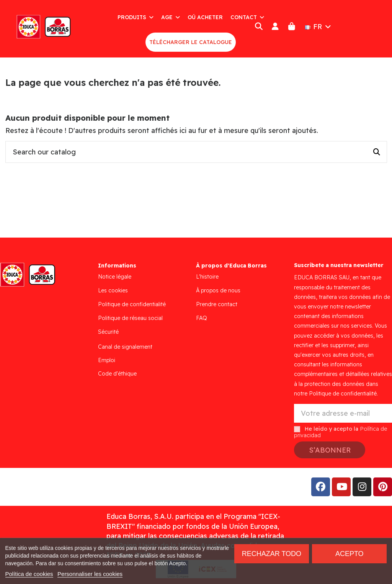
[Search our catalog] (377, 152)
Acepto (350, 554)
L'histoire (207, 277)
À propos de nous (218, 290)
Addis (67, 487)
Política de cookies (29, 574)
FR (319, 27)
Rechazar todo (272, 554)
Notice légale (115, 277)
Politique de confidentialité (132, 304)
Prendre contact (217, 304)
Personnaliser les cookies (90, 574)
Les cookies (113, 290)
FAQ (202, 318)
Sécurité (108, 332)
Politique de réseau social (130, 318)
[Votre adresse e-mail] (343, 413)
